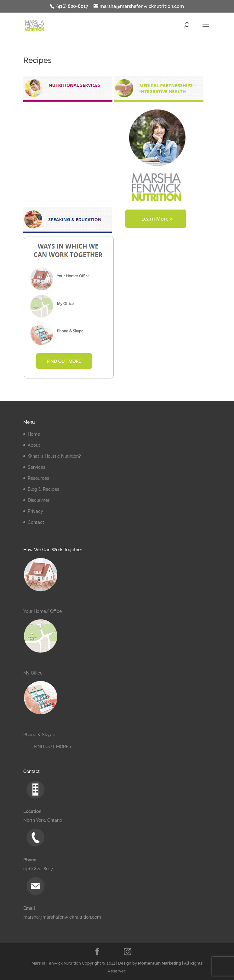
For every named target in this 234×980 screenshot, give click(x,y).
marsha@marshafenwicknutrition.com (62, 917)
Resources (38, 478)
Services (37, 467)
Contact (36, 522)
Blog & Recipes (43, 489)
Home (34, 434)
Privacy (35, 511)
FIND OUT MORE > (53, 747)
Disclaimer (39, 500)
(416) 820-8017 (72, 6)
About (34, 445)
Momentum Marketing (160, 963)
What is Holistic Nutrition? (54, 456)
